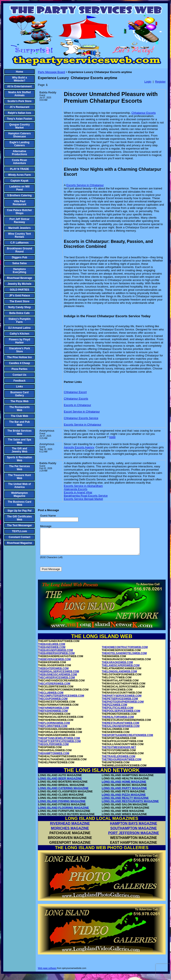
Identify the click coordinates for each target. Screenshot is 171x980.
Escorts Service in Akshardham (83, 486)
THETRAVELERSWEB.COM (119, 762)
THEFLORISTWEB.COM (53, 731)
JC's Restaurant (20, 107)
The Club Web (19, 416)
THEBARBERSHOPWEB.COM (56, 658)
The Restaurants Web (19, 409)
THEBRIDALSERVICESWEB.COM (59, 677)
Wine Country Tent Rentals (19, 235)
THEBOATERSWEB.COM (53, 674)
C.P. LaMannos (19, 243)
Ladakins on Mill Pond (19, 188)
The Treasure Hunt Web (19, 477)
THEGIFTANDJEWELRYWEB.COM (59, 743)
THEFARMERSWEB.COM (53, 713)
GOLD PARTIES (19, 290)
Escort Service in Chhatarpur (82, 412)
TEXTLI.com (19, 531)
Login (148, 82)
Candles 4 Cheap (20, 363)
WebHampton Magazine (19, 494)
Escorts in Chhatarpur (77, 405)
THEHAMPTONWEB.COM (54, 759)
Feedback (19, 381)
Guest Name (48, 516)
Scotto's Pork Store (20, 101)
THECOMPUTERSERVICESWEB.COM (61, 701)
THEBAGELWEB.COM (52, 649)
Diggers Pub (20, 257)
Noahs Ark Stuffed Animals (19, 94)
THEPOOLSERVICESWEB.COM (121, 716)
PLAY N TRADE (19, 169)
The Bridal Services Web (19, 432)
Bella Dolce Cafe (19, 313)
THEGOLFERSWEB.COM (53, 749)
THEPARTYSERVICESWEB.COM (122, 701)
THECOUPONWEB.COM (53, 704)
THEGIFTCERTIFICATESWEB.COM (59, 746)
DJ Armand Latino (20, 328)
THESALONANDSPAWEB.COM (121, 731)
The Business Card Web (20, 503)
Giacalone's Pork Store (20, 350)
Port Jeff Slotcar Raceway (20, 221)
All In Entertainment (19, 86)
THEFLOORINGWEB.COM (54, 728)
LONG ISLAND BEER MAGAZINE (60, 784)
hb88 (112, 437)
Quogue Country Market (20, 126)
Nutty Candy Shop (19, 307)
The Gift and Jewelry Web (19, 450)
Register (160, 82)
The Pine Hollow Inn (19, 357)
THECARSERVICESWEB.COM (56, 683)
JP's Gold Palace (19, 296)
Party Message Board (51, 72)
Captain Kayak (20, 181)
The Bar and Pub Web (19, 423)
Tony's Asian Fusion (19, 119)
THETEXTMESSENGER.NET (119, 752)
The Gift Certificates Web (19, 518)
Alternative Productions (19, 153)
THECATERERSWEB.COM (54, 689)
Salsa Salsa (19, 263)
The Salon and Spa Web (19, 441)
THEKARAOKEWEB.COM (117, 668)
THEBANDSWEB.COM (52, 652)
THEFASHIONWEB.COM (53, 716)
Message (46, 526)
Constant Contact (19, 537)
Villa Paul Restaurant (20, 203)
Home (19, 72)
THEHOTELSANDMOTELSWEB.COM (124, 658)
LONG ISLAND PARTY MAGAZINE (124, 793)
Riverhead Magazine (19, 543)
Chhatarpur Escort (75, 392)
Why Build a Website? (20, 79)
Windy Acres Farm (20, 175)
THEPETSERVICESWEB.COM (120, 704)
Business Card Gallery (19, 394)
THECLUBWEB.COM (51, 698)
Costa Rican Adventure (19, 162)
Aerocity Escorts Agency (79, 447)
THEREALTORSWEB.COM (118, 722)
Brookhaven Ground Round (19, 250)
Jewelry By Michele (19, 284)
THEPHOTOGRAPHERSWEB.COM (123, 707)
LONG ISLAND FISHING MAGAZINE (62, 806)
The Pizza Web (19, 401)
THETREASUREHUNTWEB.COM (122, 765)
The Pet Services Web (19, 468)
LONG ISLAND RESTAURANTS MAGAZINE (130, 806)
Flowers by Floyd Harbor (19, 341)
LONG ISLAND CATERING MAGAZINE (63, 793)
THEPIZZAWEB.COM (114, 710)
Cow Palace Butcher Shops (19, 212)
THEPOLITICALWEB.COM (118, 713)
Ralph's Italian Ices (19, 113)
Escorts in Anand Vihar (78, 492)
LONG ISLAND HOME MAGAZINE (124, 787)
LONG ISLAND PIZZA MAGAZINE (124, 800)
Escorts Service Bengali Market (83, 499)
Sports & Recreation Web (19, 459)
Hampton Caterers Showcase (19, 135)
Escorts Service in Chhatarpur (85, 185)
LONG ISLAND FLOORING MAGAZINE (64, 813)
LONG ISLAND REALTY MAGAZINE (125, 803)
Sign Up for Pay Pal (20, 511)
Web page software (47, 973)
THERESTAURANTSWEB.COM (120, 728)
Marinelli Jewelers (20, 228)
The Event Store (19, 301)
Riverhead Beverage (19, 278)
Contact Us (19, 375)
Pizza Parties (19, 369)
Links (19, 387)
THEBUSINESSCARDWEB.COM (57, 680)
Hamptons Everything (19, 271)
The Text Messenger (19, 525)
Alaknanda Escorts (76, 489)
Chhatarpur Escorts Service (81, 418)
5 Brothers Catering (19, 195)
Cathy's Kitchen (19, 334)
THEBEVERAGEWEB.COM (54, 665)
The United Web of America (19, 486)
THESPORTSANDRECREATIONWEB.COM (127, 740)
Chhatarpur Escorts (144, 113)
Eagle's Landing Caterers (19, 144)
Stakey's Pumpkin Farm (19, 320)
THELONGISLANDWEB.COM (119, 677)
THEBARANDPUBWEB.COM (56, 655)
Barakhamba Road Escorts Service (86, 496)
